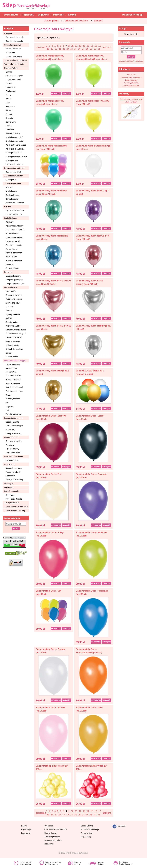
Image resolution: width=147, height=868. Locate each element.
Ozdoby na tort (12, 322)
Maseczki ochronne (14, 468)
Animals (9, 187)
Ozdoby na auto (12, 422)
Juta (7, 403)
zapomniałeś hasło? (127, 61)
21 (60, 49)
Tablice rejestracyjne (14, 426)
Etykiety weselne (13, 314)
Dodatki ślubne (11, 218)
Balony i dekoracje (13, 49)
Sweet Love (11, 87)
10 (72, 46)
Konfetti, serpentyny (14, 253)
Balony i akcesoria (13, 380)
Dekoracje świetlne (14, 376)
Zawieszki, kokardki (14, 337)
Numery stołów (12, 357)
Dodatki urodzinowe (14, 57)
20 (56, 49)
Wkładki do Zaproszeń (15, 203)
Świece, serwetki (13, 341)
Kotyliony (9, 222)
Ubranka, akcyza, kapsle (16, 330)
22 (64, 49)
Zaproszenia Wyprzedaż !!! (16, 60)
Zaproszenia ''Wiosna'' (15, 164)
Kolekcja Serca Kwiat (14, 141)
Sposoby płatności (131, 83)
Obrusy (9, 353)
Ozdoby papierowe (13, 414)
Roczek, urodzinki (13, 472)
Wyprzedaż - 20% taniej (14, 64)
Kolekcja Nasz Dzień (14, 137)
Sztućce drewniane (14, 295)
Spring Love (11, 122)
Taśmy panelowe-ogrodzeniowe (13, 366)
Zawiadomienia (12, 199)
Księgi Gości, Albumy (14, 226)
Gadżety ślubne (12, 268)
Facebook (119, 826)
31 (99, 49)
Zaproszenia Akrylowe (15, 76)
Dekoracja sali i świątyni (15, 361)
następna (107, 47)
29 (91, 49)
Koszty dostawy (131, 80)
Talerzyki (9, 310)
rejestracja (139, 61)
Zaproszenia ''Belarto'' (13, 176)
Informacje (131, 75)
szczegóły (66, 93)
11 (76, 46)
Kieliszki (9, 318)
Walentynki (9, 484)
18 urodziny (11, 476)
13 (84, 46)
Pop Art (9, 114)
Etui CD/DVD (11, 257)
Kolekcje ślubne (11, 68)
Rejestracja (26, 830)
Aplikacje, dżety (12, 345)
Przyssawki (10, 430)
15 (92, 46)
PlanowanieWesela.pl (90, 830)
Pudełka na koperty (14, 245)
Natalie (9, 126)
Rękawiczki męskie (14, 441)
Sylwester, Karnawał (13, 45)
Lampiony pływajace (14, 280)
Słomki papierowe (13, 303)
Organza (9, 407)
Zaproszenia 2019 (13, 172)
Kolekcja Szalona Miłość (16, 145)
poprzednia (41, 47)
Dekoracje (10, 495)
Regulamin (49, 844)
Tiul (7, 410)
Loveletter (10, 130)
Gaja (8, 103)
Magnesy (9, 264)
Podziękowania (12, 233)
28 (87, 49)
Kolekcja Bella (12, 180)
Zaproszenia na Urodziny (15, 510)
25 (75, 49)
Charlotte (9, 118)
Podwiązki (10, 445)
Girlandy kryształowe (14, 349)
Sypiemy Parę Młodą (14, 241)
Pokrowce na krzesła (14, 391)
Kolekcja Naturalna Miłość (16, 156)
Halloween (9, 487)
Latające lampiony (13, 276)
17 (100, 46)
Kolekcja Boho (12, 160)
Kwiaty (8, 395)
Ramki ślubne (11, 249)
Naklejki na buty (12, 449)
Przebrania (10, 53)
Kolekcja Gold (11, 191)
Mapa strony (86, 837)
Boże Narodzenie (12, 491)
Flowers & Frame (13, 133)
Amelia (9, 99)
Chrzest (8, 207)
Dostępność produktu (131, 85)
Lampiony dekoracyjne (15, 284)
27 (83, 49)
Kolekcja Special (13, 195)
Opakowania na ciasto (15, 237)
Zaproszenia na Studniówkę (16, 507)
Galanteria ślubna (12, 437)
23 (68, 49)
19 (52, 49)
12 (80, 46)
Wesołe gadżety (12, 460)
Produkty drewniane (14, 260)
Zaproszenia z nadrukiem (15, 168)
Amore (8, 95)
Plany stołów (11, 291)
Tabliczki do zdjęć (13, 453)
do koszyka (56, 93)
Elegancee (10, 107)
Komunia (8, 33)
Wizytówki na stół (13, 326)
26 (79, 49)
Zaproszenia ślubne (13, 183)
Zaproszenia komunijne (15, 37)
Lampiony (8, 272)
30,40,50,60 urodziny (14, 480)
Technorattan (11, 372)
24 (72, 49)
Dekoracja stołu (11, 287)
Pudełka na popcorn (14, 299)
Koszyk (24, 826)
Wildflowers (10, 91)
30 (95, 49)
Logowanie (26, 833)
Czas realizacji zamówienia (131, 77)
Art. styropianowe (12, 503)
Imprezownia (10, 464)
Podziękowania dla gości (16, 334)
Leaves (9, 72)
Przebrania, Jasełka (14, 499)
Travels (9, 83)
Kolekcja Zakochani (14, 153)
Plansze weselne (13, 383)
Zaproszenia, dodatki (14, 41)
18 (48, 49)
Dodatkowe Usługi (13, 79)
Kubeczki (9, 307)
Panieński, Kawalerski (13, 457)
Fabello (9, 110)
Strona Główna (87, 826)
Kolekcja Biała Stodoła (15, 149)
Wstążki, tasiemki (13, 399)
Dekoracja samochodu (14, 418)
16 (96, 46)
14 (88, 46)
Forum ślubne (87, 833)
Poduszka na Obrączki (15, 230)
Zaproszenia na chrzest (15, 210)
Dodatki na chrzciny (14, 214)
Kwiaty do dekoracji (14, 433)
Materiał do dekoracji (14, 387)
